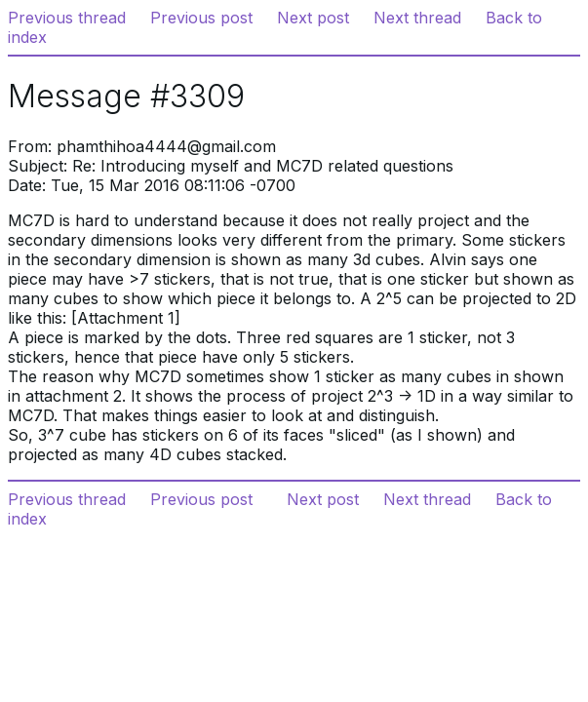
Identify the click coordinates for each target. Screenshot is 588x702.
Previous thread (67, 18)
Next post (313, 18)
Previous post (201, 18)
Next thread (417, 18)
